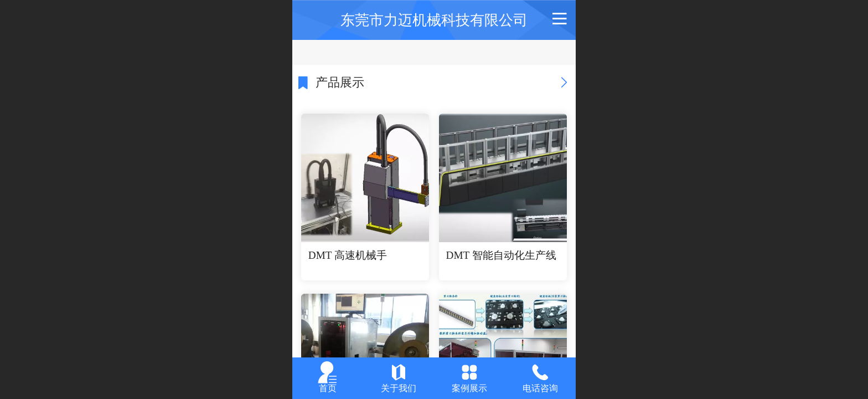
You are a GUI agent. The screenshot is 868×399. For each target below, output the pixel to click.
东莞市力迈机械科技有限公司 (434, 20)
